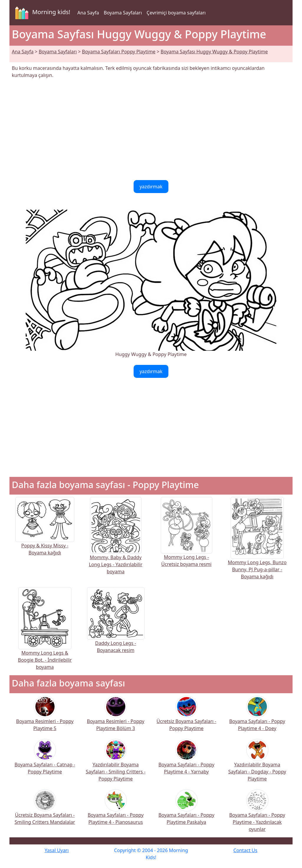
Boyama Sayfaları (123, 13)
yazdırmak (151, 187)
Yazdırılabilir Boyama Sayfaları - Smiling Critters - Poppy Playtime (116, 764)
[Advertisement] (151, 129)
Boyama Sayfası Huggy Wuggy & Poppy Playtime (214, 52)
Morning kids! (42, 13)
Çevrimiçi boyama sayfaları (176, 13)
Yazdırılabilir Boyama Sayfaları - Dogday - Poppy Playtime (257, 764)
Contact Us (245, 850)
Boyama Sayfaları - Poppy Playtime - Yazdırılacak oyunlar (257, 815)
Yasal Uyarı (57, 850)
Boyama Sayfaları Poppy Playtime (119, 52)
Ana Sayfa (88, 13)
